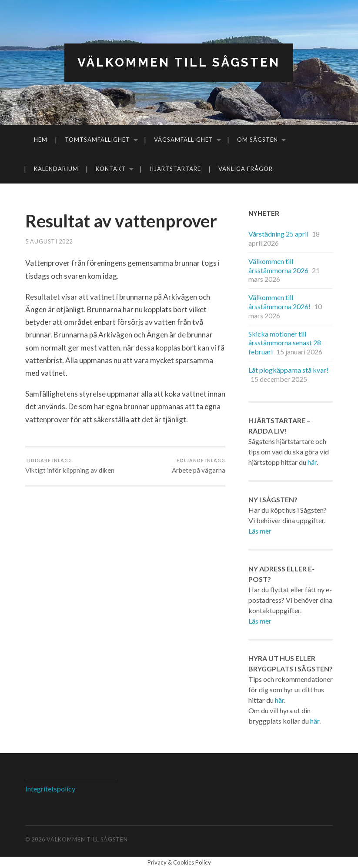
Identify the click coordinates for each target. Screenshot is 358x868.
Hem (41, 140)
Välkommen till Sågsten (179, 62)
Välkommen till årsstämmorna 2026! (279, 302)
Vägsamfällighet (184, 140)
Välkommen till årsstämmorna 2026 (278, 266)
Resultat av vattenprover (121, 221)
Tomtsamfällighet (97, 140)
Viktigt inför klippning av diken (70, 466)
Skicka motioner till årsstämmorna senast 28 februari (285, 343)
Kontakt (111, 169)
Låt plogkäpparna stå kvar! (288, 370)
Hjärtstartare (175, 169)
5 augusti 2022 (49, 241)
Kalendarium (56, 169)
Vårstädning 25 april (278, 234)
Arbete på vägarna (199, 466)
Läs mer (260, 531)
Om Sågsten (258, 140)
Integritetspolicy (50, 789)
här (312, 462)
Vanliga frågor (246, 169)
